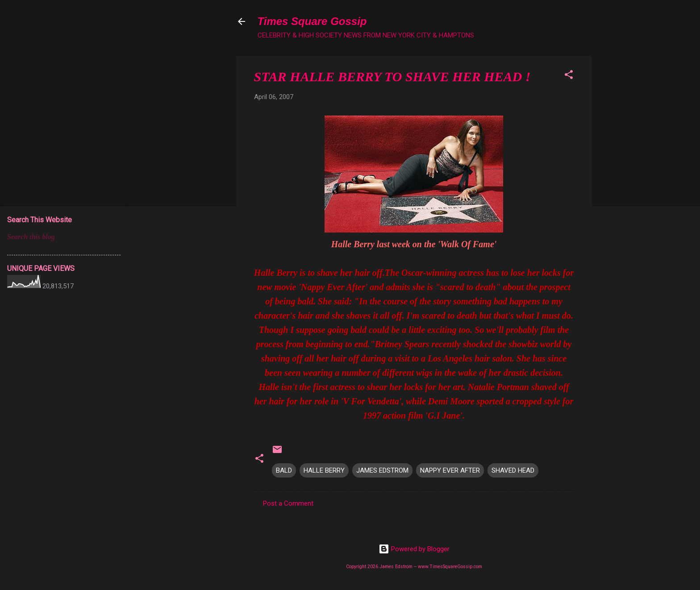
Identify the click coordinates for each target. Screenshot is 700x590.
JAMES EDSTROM (382, 470)
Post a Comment (288, 503)
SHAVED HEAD (513, 470)
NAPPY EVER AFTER (450, 470)
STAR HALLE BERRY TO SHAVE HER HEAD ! (392, 77)
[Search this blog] (64, 237)
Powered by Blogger (414, 549)
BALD (284, 470)
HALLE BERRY (324, 470)
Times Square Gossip (312, 21)
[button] (569, 76)
